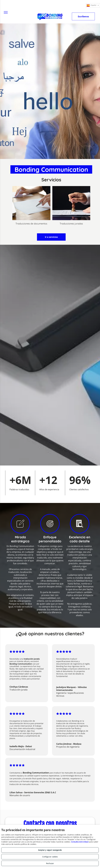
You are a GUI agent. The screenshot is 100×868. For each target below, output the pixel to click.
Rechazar (50, 863)
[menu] (6, 12)
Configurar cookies (50, 857)
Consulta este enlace (80, 842)
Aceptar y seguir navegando (50, 850)
